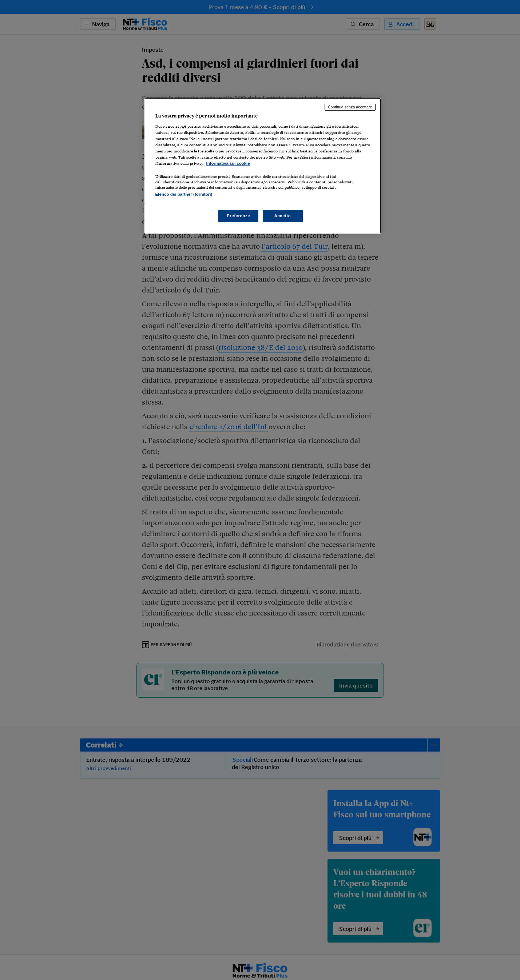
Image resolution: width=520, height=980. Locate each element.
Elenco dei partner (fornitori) (184, 194)
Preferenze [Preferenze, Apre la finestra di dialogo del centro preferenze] (238, 216)
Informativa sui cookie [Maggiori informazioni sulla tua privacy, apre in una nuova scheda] (228, 163)
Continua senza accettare (350, 107)
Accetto (283, 216)
